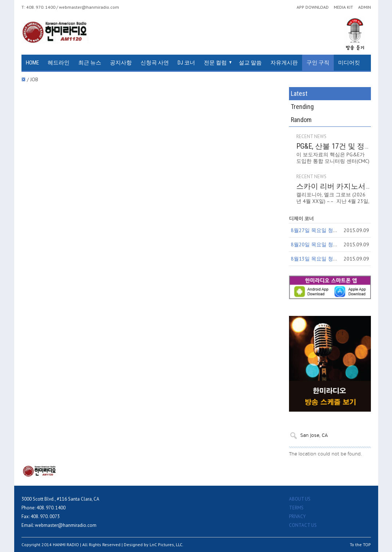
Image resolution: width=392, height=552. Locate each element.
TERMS (296, 508)
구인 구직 (318, 63)
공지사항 (121, 63)
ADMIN (365, 7)
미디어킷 (349, 63)
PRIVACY (297, 516)
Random (301, 120)
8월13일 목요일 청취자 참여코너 (328, 259)
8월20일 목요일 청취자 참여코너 (328, 244)
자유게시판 (284, 63)
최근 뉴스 (90, 63)
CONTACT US (303, 525)
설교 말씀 (250, 63)
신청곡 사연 (155, 63)
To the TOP (360, 545)
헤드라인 (59, 63)
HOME (32, 63)
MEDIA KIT (343, 7)
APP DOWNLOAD (313, 7)
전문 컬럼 (215, 63)
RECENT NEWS (311, 136)
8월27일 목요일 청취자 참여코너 (328, 230)
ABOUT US (300, 499)
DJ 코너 (186, 63)
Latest (299, 93)
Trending (302, 107)
